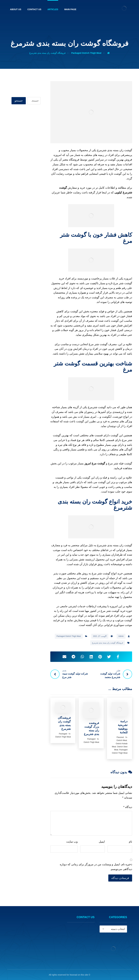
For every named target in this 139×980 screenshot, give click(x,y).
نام (130, 842)
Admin (121, 636)
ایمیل (102, 842)
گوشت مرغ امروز (95, 463)
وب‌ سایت (72, 842)
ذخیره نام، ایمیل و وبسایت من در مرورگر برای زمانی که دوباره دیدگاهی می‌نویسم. (96, 867)
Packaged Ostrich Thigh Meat (69, 636)
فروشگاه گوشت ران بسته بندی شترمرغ (108, 643)
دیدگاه (128, 807)
